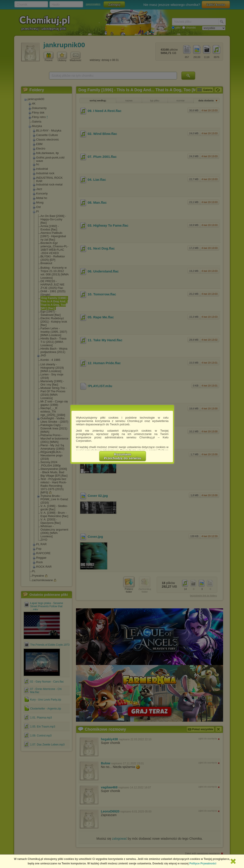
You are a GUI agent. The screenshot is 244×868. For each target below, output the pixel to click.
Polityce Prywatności (203, 864)
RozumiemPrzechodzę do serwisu (123, 456)
